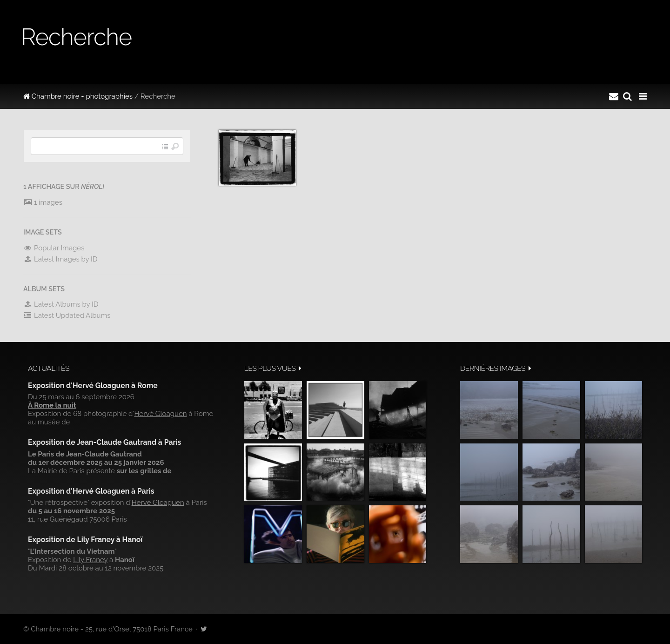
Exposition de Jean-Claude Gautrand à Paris (104, 442)
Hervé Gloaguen (160, 414)
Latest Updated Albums (67, 315)
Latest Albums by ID (61, 304)
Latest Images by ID (60, 259)
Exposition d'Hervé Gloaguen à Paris (91, 491)
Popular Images (54, 248)
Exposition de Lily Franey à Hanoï (85, 540)
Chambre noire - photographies (78, 96)
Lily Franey (90, 560)
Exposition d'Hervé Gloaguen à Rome (93, 386)
